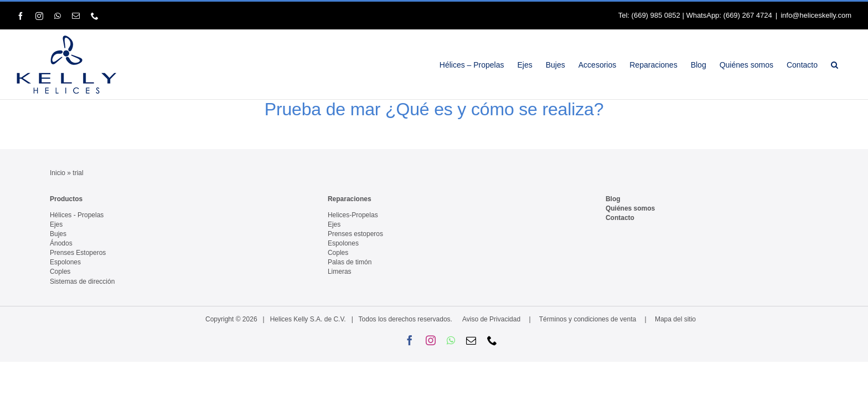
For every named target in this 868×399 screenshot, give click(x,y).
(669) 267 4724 (748, 15)
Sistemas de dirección (82, 282)
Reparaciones (350, 199)
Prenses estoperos (355, 234)
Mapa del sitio (675, 319)
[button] (848, 65)
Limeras (340, 272)
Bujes (58, 234)
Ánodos (61, 243)
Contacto (620, 218)
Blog (613, 199)
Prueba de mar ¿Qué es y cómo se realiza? (434, 109)
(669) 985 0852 (656, 15)
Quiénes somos (630, 208)
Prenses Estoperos (78, 253)
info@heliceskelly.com (816, 15)
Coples (60, 272)
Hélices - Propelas (77, 215)
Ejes (56, 224)
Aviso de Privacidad (491, 319)
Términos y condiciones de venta (588, 319)
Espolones (65, 262)
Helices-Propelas (353, 215)
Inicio (58, 173)
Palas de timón (350, 262)
